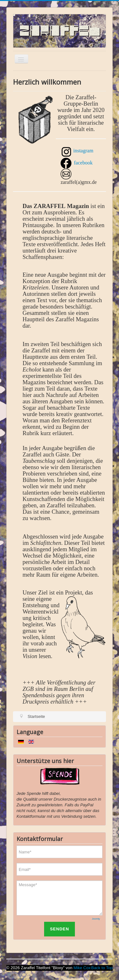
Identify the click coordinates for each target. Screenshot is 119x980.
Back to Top (102, 968)
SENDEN (59, 929)
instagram (83, 151)
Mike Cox (82, 968)
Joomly (96, 919)
